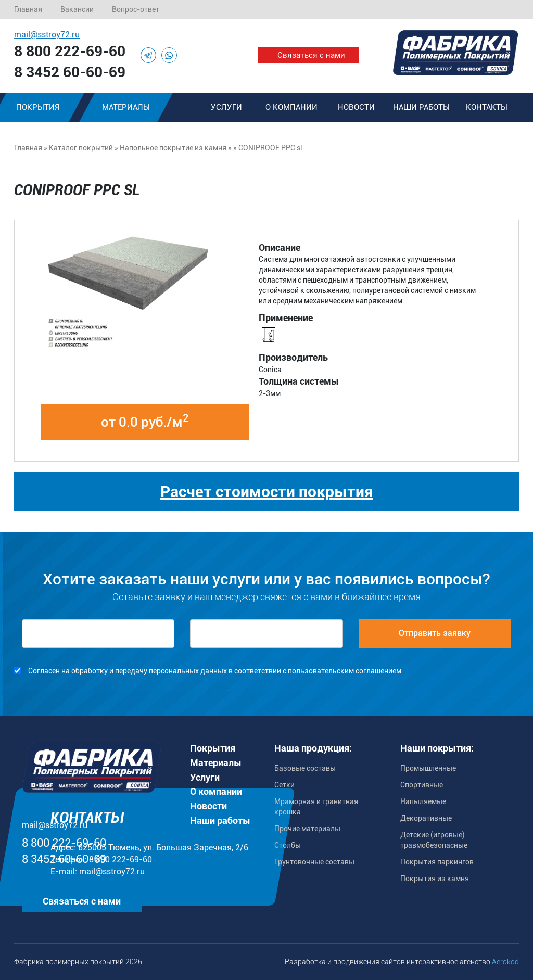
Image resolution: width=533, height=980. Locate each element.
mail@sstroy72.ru (47, 35)
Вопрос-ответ (136, 9)
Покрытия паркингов (437, 862)
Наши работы (421, 107)
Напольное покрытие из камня (173, 148)
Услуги (226, 107)
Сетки (284, 785)
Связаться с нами (311, 55)
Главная (28, 9)
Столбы (288, 845)
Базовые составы (305, 768)
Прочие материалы (307, 829)
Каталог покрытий (81, 148)
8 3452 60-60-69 (70, 72)
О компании (291, 107)
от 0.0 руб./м (145, 421)
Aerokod (505, 962)
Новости (356, 107)
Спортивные (422, 785)
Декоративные (426, 818)
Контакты (487, 107)
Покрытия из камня (435, 879)
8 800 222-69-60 (70, 51)
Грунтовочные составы (314, 862)
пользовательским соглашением (345, 671)
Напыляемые (423, 801)
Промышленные (428, 768)
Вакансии (77, 9)
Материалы (126, 107)
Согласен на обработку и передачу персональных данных (128, 671)
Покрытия (213, 748)
